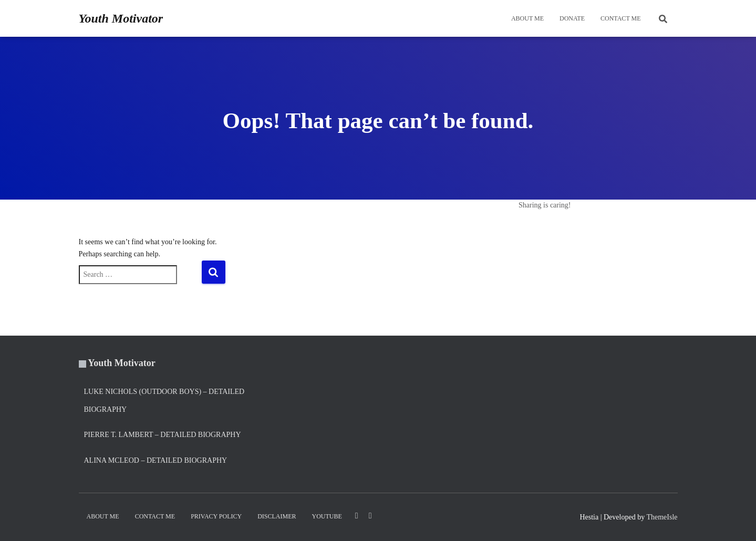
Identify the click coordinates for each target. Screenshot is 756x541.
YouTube (327, 516)
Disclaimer (277, 516)
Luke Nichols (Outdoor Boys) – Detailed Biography (164, 400)
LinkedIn (357, 516)
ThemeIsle (662, 517)
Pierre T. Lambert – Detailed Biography (163, 435)
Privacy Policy (216, 516)
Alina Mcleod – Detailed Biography (156, 460)
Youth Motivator (122, 363)
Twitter (370, 516)
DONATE (572, 18)
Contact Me (621, 18)
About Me (527, 18)
